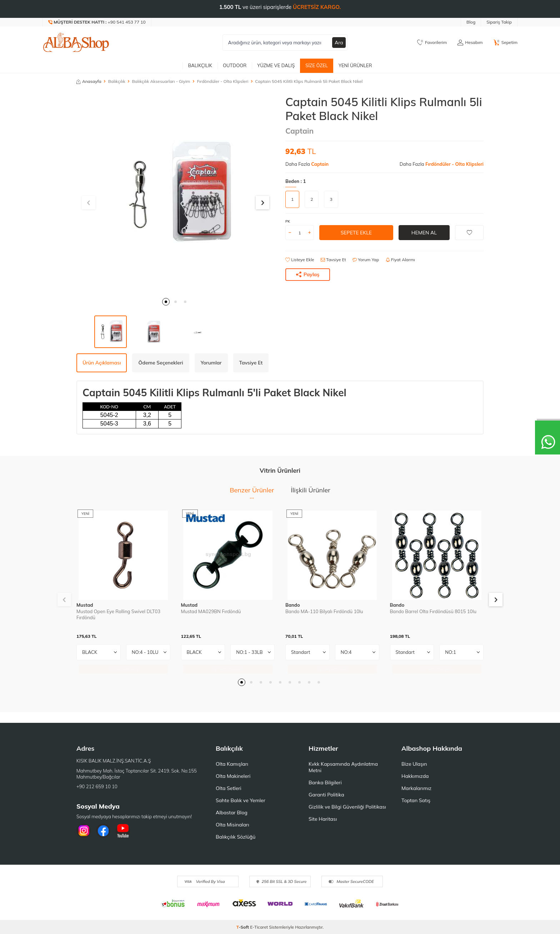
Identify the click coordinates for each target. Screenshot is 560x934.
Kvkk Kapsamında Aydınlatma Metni (343, 767)
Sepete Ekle (356, 233)
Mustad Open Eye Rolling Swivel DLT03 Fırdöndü (118, 614)
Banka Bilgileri (325, 783)
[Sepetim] (506, 43)
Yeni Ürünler (355, 65)
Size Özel (317, 65)
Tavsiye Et (333, 260)
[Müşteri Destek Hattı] (97, 22)
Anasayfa (89, 81)
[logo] (76, 43)
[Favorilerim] (432, 43)
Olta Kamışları (232, 764)
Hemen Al (424, 233)
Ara (339, 43)
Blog (471, 22)
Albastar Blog (232, 813)
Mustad (85, 605)
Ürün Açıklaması (102, 363)
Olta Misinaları (232, 825)
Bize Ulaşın (414, 764)
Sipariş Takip (499, 22)
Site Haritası (323, 819)
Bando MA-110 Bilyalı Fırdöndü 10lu (324, 611)
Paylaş (308, 274)
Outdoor (235, 65)
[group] (176, 194)
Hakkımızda (415, 776)
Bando (293, 605)
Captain (299, 131)
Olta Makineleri (233, 776)
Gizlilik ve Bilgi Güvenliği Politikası (347, 807)
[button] (166, 302)
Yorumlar (211, 363)
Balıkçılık (200, 65)
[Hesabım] (470, 43)
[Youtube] (123, 831)
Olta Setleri (229, 788)
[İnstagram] (84, 831)
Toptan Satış (416, 800)
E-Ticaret (259, 927)
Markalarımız (416, 788)
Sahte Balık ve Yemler (241, 800)
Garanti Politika (326, 795)
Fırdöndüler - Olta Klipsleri (222, 81)
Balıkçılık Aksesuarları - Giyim (161, 81)
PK (288, 221)
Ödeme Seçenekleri (161, 363)
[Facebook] (103, 831)
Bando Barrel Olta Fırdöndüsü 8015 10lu (433, 611)
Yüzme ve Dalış (276, 65)
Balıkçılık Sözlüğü (236, 837)
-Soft (243, 927)
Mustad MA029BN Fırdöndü (211, 611)
